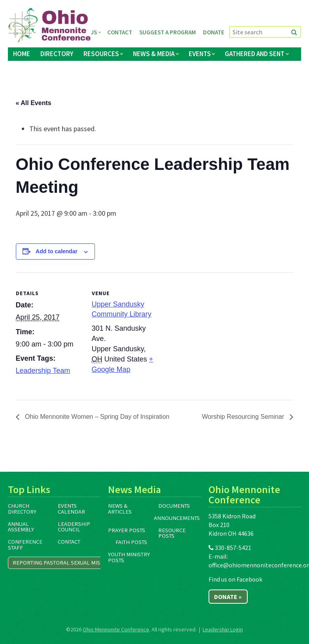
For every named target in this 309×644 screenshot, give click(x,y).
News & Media (154, 54)
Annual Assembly (21, 527)
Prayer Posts (127, 530)
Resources (101, 54)
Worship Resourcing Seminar (244, 417)
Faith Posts (131, 542)
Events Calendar (71, 509)
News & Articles (120, 509)
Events (200, 54)
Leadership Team (43, 371)
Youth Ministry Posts (129, 557)
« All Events (34, 103)
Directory (57, 54)
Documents (174, 506)
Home (22, 54)
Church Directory (22, 509)
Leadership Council (74, 527)
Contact (120, 32)
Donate (214, 32)
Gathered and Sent (255, 54)
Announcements (177, 518)
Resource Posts (172, 533)
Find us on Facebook (235, 579)
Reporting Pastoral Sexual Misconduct (69, 563)
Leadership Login (223, 629)
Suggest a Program (168, 32)
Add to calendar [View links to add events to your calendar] (57, 251)
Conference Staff (25, 545)
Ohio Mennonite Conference (116, 629)
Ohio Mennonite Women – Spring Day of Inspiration (97, 417)
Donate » (228, 597)
